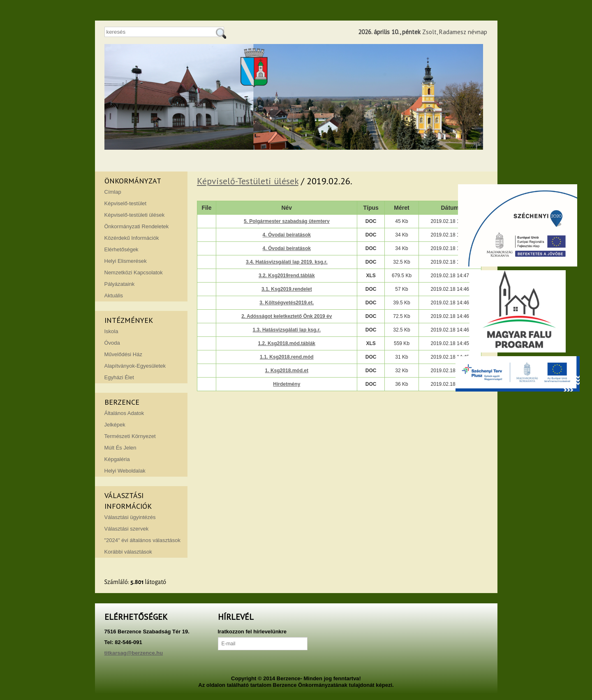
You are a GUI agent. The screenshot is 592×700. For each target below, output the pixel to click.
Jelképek (115, 425)
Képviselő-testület (126, 203)
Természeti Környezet (130, 436)
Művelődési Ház (124, 354)
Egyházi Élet (119, 377)
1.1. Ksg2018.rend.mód (287, 357)
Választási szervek (127, 529)
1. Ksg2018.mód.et (287, 371)
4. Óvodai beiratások (287, 235)
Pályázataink (120, 284)
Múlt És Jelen (120, 448)
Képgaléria (117, 459)
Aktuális (114, 296)
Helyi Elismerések (126, 261)
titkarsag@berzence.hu (134, 653)
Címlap (113, 192)
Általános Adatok (124, 413)
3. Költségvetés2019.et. (287, 303)
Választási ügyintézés (130, 517)
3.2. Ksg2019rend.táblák (287, 276)
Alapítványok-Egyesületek (135, 366)
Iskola (111, 331)
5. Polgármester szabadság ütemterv (287, 221)
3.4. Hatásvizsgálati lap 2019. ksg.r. (287, 262)
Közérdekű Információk (132, 238)
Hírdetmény (287, 384)
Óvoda (112, 343)
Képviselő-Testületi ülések (248, 181)
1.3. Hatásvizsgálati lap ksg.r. (287, 330)
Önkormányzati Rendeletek (137, 226)
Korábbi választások (128, 552)
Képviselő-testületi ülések (135, 215)
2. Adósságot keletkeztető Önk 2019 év (287, 316)
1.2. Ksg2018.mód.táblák (287, 343)
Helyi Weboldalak (125, 471)
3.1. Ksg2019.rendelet (287, 289)
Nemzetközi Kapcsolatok (134, 272)
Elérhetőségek (121, 249)
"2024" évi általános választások (143, 540)
